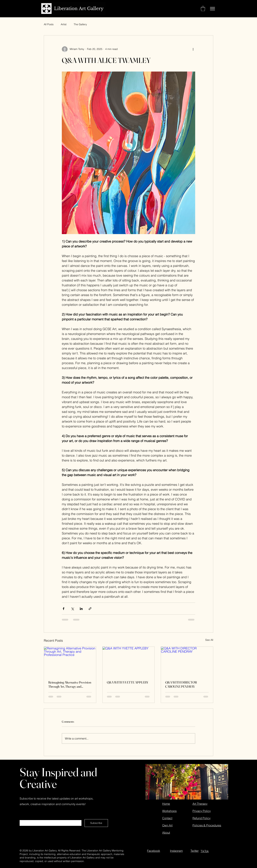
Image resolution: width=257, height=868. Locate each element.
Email (23, 819)
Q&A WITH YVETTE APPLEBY (128, 682)
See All (209, 640)
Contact (167, 818)
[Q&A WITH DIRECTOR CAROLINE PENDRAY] (187, 661)
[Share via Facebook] (64, 609)
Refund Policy (201, 818)
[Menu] (212, 9)
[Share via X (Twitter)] (72, 609)
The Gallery (80, 24)
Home (166, 804)
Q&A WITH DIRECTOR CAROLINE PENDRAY (181, 684)
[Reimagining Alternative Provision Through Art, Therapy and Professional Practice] (70, 661)
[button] (203, 9)
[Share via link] (90, 609)
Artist (64, 24)
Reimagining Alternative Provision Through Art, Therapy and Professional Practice (70, 684)
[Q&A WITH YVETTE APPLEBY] (129, 661)
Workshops (169, 811)
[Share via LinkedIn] (81, 609)
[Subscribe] (96, 823)
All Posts (49, 24)
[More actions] (193, 49)
